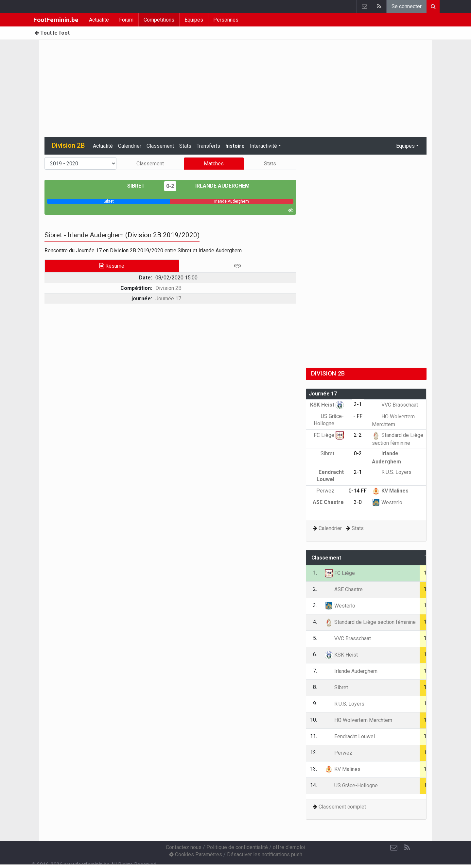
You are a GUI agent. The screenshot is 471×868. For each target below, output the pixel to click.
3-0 (358, 502)
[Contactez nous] (394, 848)
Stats (185, 146)
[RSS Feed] (407, 848)
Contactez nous (184, 847)
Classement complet (342, 807)
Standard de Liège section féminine (370, 622)
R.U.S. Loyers (392, 472)
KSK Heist (327, 405)
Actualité (99, 20)
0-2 (170, 186)
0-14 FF (358, 491)
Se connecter (407, 6)
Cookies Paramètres (196, 854)
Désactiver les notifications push (265, 854)
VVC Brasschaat (395, 405)
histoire (235, 146)
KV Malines (390, 491)
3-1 (358, 404)
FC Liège (329, 435)
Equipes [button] (405, 146)
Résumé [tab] (112, 266)
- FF (358, 416)
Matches (214, 164)
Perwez (330, 491)
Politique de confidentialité (237, 847)
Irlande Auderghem (218, 186)
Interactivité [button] (263, 146)
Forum (126, 20)
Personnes (226, 20)
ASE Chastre (344, 589)
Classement (160, 146)
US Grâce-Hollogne (351, 785)
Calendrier (130, 146)
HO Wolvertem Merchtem (358, 720)
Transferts (208, 146)
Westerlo (387, 502)
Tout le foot (52, 33)
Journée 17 (168, 299)
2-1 (358, 472)
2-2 (358, 435)
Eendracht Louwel (350, 736)
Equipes (194, 20)
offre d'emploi (289, 847)
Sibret (141, 186)
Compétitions (159, 20)
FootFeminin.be (56, 20)
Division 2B (168, 288)
